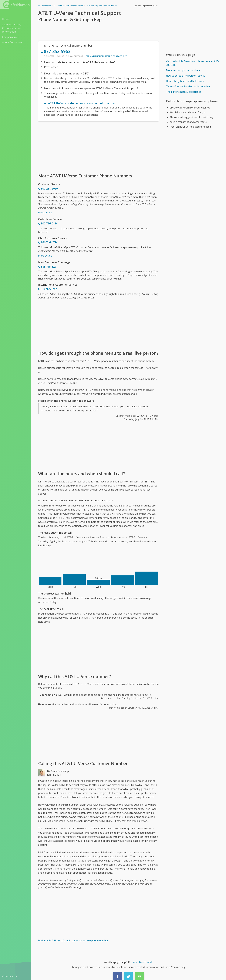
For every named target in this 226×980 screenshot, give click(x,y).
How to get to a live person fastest (185, 76)
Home (6, 19)
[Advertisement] (98, 147)
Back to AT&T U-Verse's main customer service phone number (73, 940)
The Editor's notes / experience (183, 92)
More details (45, 213)
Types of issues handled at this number (188, 86)
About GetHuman (12, 42)
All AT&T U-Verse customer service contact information (79, 103)
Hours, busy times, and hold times (185, 81)
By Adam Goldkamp (58, 771)
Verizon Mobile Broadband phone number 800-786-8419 (193, 63)
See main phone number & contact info (107, 56)
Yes (135, 962)
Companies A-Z (11, 37)
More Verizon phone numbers (183, 70)
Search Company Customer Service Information (12, 28)
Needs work (146, 962)
